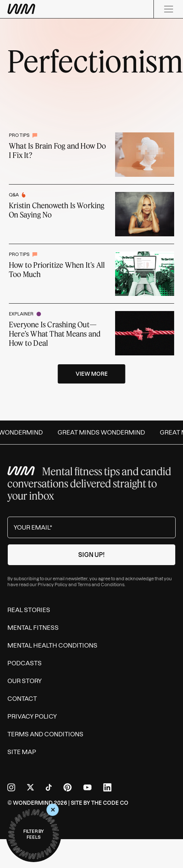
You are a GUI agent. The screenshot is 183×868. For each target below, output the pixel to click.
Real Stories (29, 610)
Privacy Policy (53, 585)
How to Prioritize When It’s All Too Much (57, 269)
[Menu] (168, 9)
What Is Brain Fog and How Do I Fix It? (58, 150)
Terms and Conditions (101, 585)
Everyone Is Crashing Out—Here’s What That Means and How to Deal (55, 334)
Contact (22, 699)
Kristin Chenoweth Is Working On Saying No (57, 210)
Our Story (25, 681)
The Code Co (110, 803)
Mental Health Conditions (52, 645)
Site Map (22, 752)
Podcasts (25, 663)
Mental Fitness (33, 628)
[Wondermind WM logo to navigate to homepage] (21, 9)
